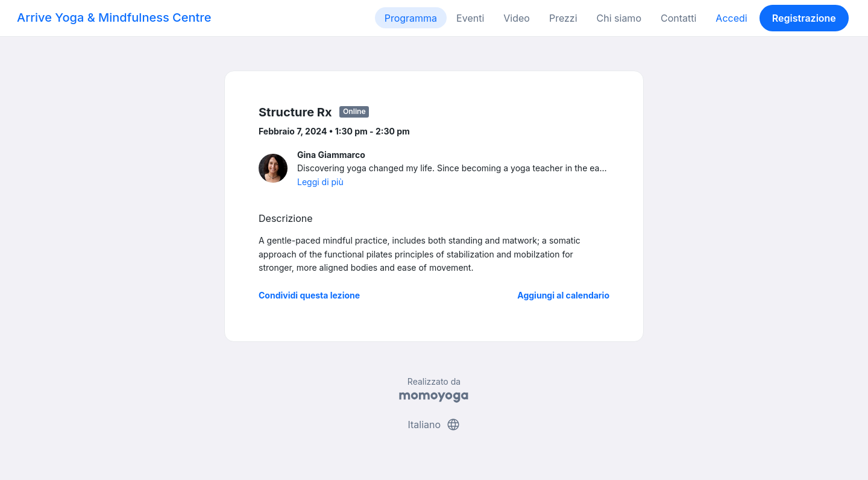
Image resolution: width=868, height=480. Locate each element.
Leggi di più (320, 182)
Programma (411, 18)
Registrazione (804, 18)
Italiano (434, 425)
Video (517, 18)
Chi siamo (619, 18)
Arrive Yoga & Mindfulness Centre (114, 17)
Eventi (470, 18)
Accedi (731, 18)
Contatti (678, 18)
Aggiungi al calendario (563, 295)
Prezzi (563, 18)
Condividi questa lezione (309, 295)
